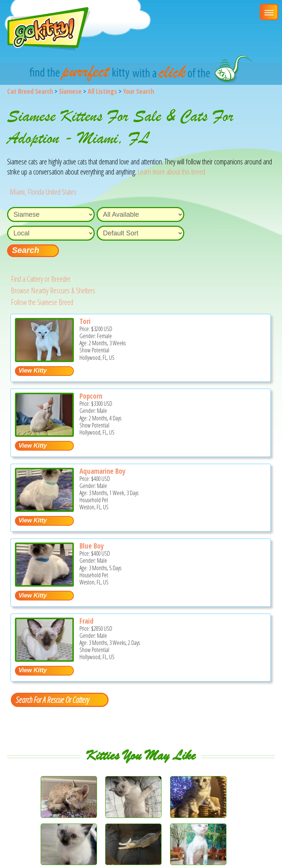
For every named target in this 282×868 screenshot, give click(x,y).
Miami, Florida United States (43, 192)
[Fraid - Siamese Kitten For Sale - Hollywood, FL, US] (44, 659)
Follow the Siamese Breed (42, 302)
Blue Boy (92, 546)
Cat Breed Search (30, 91)
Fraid (87, 621)
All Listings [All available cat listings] (102, 91)
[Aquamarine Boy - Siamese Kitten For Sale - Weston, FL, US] (44, 509)
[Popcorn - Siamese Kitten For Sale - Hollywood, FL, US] (44, 434)
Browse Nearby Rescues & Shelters (53, 291)
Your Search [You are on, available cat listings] (139, 91)
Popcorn (91, 396)
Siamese (70, 91)
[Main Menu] (269, 12)
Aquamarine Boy (102, 471)
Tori (85, 321)
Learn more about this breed (171, 172)
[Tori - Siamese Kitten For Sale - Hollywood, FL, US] (44, 359)
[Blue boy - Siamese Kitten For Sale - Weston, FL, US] (44, 584)
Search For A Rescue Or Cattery (52, 699)
